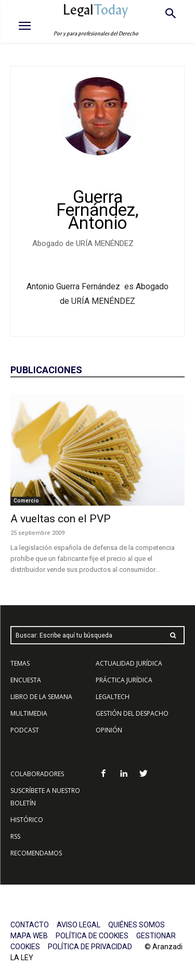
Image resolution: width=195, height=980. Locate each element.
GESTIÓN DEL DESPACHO (132, 713)
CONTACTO (30, 925)
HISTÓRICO (27, 820)
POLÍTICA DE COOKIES (92, 936)
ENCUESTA (26, 680)
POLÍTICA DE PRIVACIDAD (90, 947)
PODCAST (25, 730)
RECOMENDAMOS (36, 853)
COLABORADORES (37, 774)
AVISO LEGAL (79, 925)
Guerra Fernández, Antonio (97, 210)
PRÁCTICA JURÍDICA (124, 680)
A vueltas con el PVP (61, 519)
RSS (15, 836)
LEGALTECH (113, 697)
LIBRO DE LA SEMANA (41, 697)
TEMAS (20, 663)
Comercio (26, 501)
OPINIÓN (109, 730)
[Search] (173, 635)
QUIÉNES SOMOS (136, 925)
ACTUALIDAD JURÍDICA (129, 663)
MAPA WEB (29, 936)
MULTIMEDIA (29, 713)
